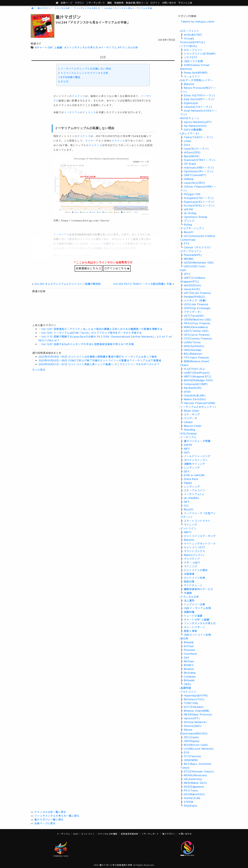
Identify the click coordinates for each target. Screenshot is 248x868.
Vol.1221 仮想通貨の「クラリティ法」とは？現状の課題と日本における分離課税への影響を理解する (102, 329)
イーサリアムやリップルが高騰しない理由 (85, 69)
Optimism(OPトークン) (199, 171)
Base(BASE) (192, 156)
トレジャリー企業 (195, 604)
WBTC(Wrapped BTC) (198, 376)
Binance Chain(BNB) (197, 711)
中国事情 (189, 574)
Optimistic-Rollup (196, 217)
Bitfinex (189, 661)
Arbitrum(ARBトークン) (199, 167)
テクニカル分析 (62, 8)
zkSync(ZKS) (192, 152)
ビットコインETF (195, 547)
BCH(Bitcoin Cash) (196, 745)
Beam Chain (192, 410)
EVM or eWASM (194, 475)
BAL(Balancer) (193, 354)
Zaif (187, 657)
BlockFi (189, 232)
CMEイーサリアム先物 (197, 608)
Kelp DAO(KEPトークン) (199, 99)
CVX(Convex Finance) (198, 338)
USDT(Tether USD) (196, 331)
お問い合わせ (169, 3)
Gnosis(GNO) (193, 726)
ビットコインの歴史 (196, 570)
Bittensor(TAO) (194, 699)
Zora (187, 145)
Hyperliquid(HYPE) (196, 695)
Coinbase (190, 676)
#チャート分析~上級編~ (49, 47)
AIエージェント (190, 31)
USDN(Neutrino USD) (198, 319)
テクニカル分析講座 (108, 834)
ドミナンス (78, 96)
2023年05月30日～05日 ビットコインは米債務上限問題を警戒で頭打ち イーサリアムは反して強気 (98, 357)
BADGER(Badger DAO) (199, 380)
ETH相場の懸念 (69, 77)
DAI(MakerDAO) (194, 794)
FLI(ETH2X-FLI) (194, 369)
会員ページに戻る (45, 823)
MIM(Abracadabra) (196, 327)
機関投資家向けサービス (199, 589)
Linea (187, 141)
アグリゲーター (193, 312)
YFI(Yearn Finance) (197, 357)
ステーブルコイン (191, 251)
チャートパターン (195, 627)
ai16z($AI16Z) (193, 34)
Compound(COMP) (196, 384)
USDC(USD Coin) (195, 266)
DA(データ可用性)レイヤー (197, 80)
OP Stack (190, 164)
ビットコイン (188, 528)
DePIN (188, 445)
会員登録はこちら (88, 268)
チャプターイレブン (192, 228)
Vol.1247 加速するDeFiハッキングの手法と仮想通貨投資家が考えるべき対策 (88, 344)
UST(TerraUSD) (194, 316)
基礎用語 (186, 688)
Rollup (188, 224)
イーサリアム (72, 113)
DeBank (189, 179)
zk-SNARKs (192, 498)
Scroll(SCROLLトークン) (199, 205)
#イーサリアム (108, 47)
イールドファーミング (197, 456)
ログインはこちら (117, 268)
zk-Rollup (190, 213)
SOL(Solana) (189, 433)
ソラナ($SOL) (189, 46)
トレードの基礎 (193, 616)
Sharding (190, 429)
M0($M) (189, 259)
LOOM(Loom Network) (199, 749)
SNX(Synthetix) (194, 346)
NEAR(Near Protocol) (198, 714)
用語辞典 (119, 3)
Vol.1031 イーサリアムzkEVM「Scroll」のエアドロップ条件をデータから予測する (92, 333)
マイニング (191, 524)
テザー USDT (192, 562)
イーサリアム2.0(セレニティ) (198, 407)
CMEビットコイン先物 (197, 635)
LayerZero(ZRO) (195, 183)
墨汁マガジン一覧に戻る (49, 819)
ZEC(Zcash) (191, 737)
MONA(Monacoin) (196, 775)
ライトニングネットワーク (200, 543)
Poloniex (190, 650)
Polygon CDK (192, 194)
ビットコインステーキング (200, 536)
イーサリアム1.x (194, 494)
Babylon (189, 84)
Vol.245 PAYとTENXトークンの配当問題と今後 (142, 284)
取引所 (184, 638)
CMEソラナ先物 (193, 61)
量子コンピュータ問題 (197, 441)
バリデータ (191, 418)
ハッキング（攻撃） (196, 300)
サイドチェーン (193, 585)
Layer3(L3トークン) (196, 148)
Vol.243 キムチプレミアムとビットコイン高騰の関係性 (68, 284)
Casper (188, 422)
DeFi (183, 270)
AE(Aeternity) (193, 779)
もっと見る (39, 370)
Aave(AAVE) (192, 289)
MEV (187, 448)
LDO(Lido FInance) (196, 304)
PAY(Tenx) (191, 790)
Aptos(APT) (192, 718)
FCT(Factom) (193, 756)
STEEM (189, 802)
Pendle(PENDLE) (195, 297)
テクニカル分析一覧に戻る (50, 812)
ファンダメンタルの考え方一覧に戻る (57, 816)
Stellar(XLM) (192, 798)
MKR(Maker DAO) (195, 783)
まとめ (63, 82)
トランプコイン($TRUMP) (200, 53)
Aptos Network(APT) (198, 122)
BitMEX (189, 665)
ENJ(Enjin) (191, 805)
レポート (96, 3)
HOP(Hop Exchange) (197, 308)
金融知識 (189, 612)
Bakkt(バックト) (194, 555)
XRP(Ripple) (192, 741)
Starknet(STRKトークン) (200, 160)
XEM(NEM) (191, 760)
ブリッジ (189, 221)
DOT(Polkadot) (194, 707)
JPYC (187, 274)
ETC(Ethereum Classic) (199, 771)
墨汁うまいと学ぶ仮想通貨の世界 (116, 865)
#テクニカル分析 (128, 47)
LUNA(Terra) (192, 342)
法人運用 (189, 600)
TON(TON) (191, 703)
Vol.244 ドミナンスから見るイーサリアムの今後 (128, 8)
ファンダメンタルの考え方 (87, 8)
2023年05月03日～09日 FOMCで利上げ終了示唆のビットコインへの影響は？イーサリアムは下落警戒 (100, 360)
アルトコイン (188, 692)
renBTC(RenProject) (197, 373)
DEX (187, 471)
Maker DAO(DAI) (195, 399)
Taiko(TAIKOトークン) (198, 137)
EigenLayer (191, 103)
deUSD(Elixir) (193, 285)
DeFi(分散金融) (193, 129)
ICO (186, 505)
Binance (189, 669)
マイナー (90, 141)
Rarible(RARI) (193, 388)
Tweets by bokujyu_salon (198, 21)
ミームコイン (192, 76)
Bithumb (189, 680)
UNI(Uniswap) (193, 350)
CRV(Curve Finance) (197, 335)
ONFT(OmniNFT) (195, 175)
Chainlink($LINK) (195, 395)
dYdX (187, 392)
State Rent (191, 479)
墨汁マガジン (44, 8)
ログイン (155, 3)
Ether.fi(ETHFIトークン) (200, 95)
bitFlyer (189, 646)
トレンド (120, 244)
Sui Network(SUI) (195, 126)
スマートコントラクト (197, 521)
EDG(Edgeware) (194, 787)
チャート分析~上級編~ (197, 619)
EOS (187, 752)
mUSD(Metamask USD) (199, 262)
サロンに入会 (185, 3)
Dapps (188, 483)
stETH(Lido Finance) (197, 293)
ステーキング (192, 414)
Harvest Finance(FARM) (200, 403)
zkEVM (188, 209)
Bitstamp (190, 673)
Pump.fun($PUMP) (196, 72)
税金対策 (189, 581)
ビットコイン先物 (195, 578)
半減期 (188, 593)
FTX (187, 243)
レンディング (192, 467)
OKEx (188, 684)
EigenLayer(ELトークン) (199, 202)
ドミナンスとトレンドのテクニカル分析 (83, 73)
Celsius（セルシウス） (198, 247)
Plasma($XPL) (193, 255)
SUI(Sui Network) (195, 722)
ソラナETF (191, 57)
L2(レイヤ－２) (190, 133)
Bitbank (189, 642)
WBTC (188, 532)
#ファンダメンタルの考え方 (81, 47)
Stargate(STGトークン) (199, 198)
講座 (110, 3)
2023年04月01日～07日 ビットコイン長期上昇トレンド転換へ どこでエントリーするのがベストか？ (99, 364)
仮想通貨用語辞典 (130, 834)
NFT (187, 502)
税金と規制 (191, 631)
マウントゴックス (195, 551)
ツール (137, 3)
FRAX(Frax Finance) (197, 323)
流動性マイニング (195, 464)
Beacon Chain (193, 426)
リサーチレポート (150, 834)
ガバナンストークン (196, 460)
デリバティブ (192, 559)
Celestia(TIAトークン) (198, 107)
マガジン (79, 3)
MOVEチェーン (190, 118)
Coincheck (191, 654)
